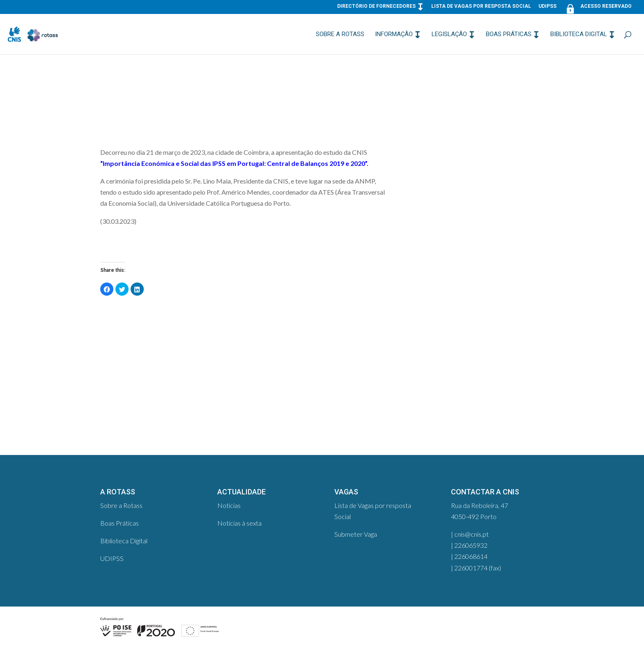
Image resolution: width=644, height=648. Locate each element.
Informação (394, 34)
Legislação (449, 34)
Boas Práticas (509, 34)
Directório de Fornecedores (376, 6)
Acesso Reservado (598, 8)
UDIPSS (547, 6)
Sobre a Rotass (340, 34)
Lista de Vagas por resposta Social (481, 6)
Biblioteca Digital (579, 34)
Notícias (229, 505)
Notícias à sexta (239, 523)
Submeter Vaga (356, 534)
